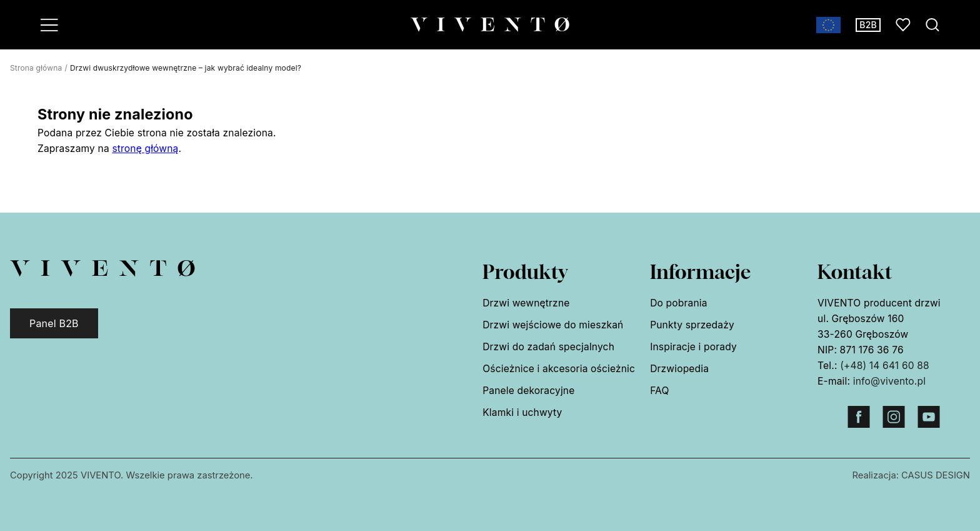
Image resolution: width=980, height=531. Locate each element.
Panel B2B (54, 323)
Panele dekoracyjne (528, 391)
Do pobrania (678, 303)
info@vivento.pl (889, 381)
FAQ (659, 391)
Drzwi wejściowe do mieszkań (553, 325)
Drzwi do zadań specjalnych (548, 347)
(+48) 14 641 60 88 (885, 366)
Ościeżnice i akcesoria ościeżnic (559, 369)
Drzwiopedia (679, 369)
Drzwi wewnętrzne (526, 303)
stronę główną (145, 149)
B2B (868, 25)
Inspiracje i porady (693, 347)
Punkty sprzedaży (692, 325)
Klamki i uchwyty (522, 412)
